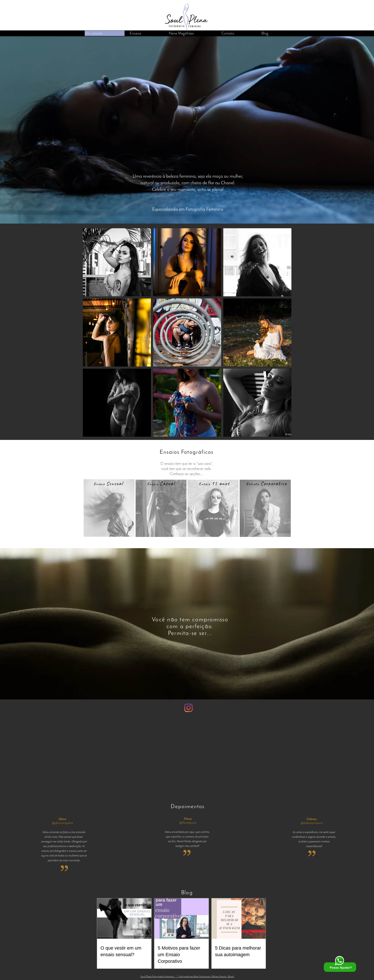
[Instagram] (188, 708)
